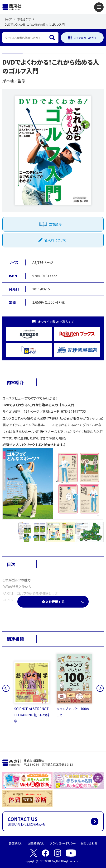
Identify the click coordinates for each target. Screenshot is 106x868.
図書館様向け (36, 843)
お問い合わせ (89, 843)
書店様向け (16, 843)
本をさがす (24, 19)
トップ (8, 19)
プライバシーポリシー (63, 843)
